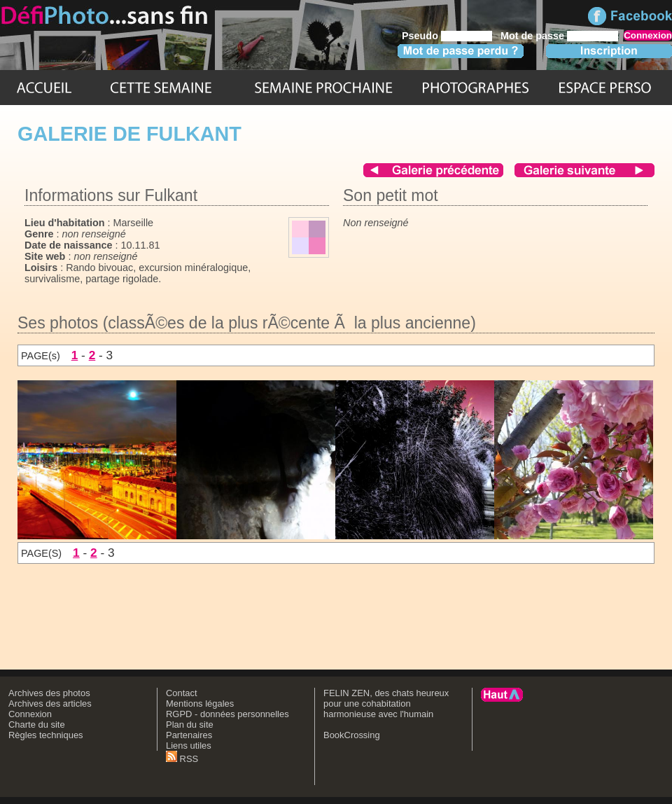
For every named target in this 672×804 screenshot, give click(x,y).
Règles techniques (46, 735)
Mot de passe (532, 36)
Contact (182, 693)
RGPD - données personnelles (227, 714)
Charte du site (37, 725)
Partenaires (189, 735)
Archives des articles (50, 703)
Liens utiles (189, 746)
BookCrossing (352, 735)
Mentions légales (200, 703)
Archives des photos (49, 693)
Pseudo (420, 36)
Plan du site (190, 725)
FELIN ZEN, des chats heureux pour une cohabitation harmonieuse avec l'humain (386, 703)
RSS (182, 759)
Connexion (30, 714)
